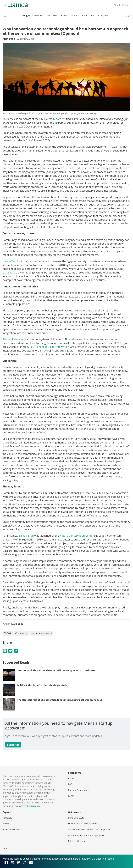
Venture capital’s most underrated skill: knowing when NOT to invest (56, 670)
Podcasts (7, 818)
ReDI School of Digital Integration (49, 347)
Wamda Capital (79, 15)
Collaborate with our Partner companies (89, 829)
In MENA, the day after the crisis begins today (43, 685)
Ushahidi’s (9, 273)
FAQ (70, 784)
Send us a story (76, 818)
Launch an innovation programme (86, 835)
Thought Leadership (32, 15)
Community (21, 633)
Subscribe (13, 745)
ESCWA (8, 633)
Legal (71, 796)
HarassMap (9, 261)
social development (42, 633)
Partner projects (100, 15)
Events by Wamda (12, 829)
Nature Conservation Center (77, 536)
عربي (127, 16)
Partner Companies (78, 790)
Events (64, 15)
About (117, 5)
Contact (126, 5)
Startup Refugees (13, 339)
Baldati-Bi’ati (26, 536)
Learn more (34, 806)
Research (52, 15)
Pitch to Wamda (76, 841)
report (57, 119)
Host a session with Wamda (83, 823)
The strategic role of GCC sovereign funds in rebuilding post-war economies (60, 700)
